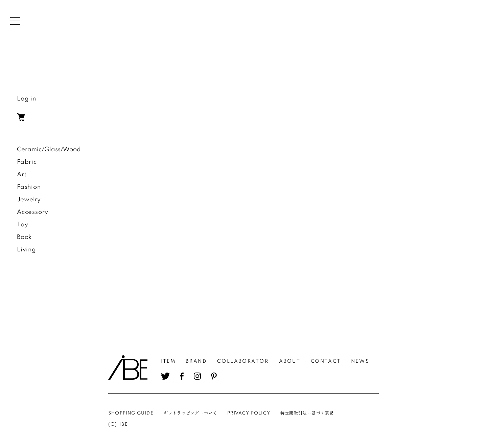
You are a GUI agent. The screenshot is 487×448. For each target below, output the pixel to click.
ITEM (168, 361)
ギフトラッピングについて (190, 413)
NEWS (360, 361)
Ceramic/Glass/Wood (49, 150)
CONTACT (326, 361)
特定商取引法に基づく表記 (307, 413)
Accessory (33, 212)
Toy (22, 225)
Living (27, 250)
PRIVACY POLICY (249, 413)
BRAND (196, 361)
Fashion (29, 187)
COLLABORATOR (243, 361)
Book (24, 237)
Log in (27, 99)
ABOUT (290, 361)
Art (22, 175)
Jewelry (29, 200)
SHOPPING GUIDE (131, 413)
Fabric (27, 162)
